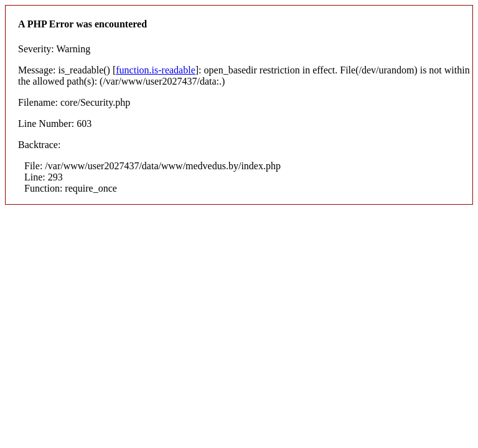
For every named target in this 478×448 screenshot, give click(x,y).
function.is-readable (156, 70)
